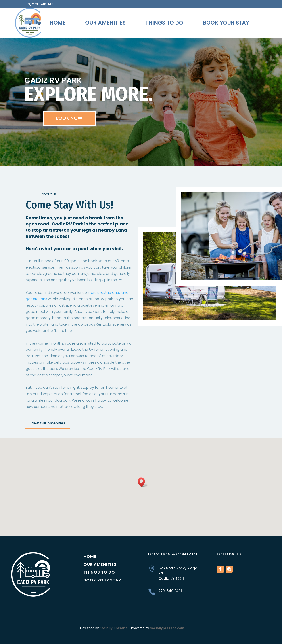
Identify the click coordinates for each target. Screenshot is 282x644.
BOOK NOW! (70, 123)
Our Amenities (105, 23)
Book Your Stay (226, 23)
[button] (143, 482)
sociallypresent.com (167, 628)
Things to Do (99, 572)
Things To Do (164, 23)
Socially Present (113, 628)
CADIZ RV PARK (53, 85)
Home (58, 23)
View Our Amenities (48, 423)
